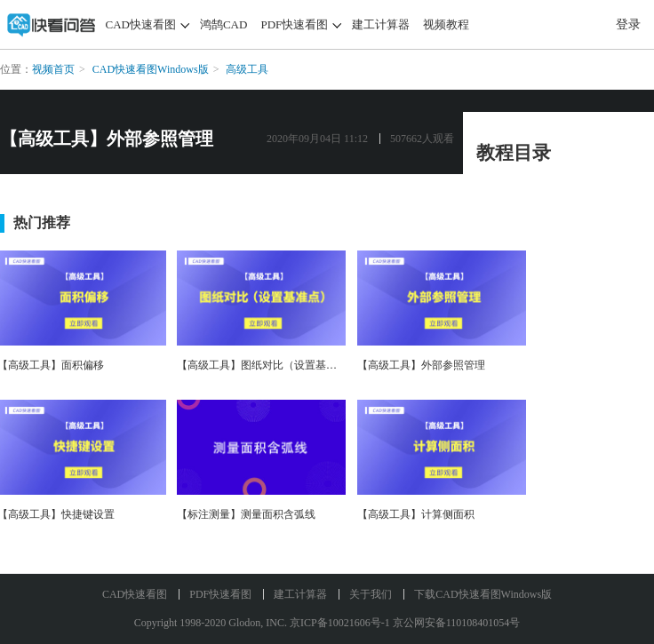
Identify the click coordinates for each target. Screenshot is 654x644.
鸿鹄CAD (223, 24)
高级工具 (247, 69)
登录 (628, 24)
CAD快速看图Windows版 (151, 69)
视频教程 (446, 24)
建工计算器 (381, 24)
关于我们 (371, 594)
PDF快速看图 (294, 24)
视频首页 (53, 69)
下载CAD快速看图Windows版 (483, 594)
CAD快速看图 (141, 24)
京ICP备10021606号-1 (340, 623)
